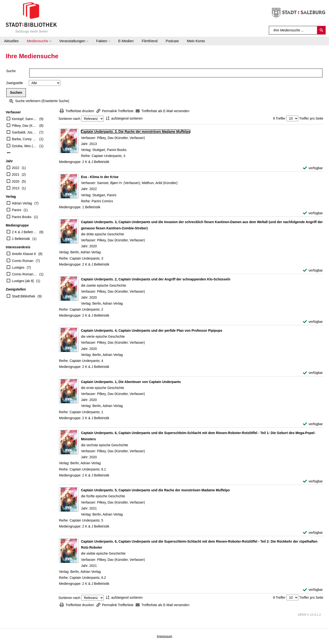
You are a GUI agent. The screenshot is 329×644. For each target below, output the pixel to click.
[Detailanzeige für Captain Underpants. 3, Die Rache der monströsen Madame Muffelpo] (136, 132)
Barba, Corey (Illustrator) (25, 139)
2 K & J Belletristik (25, 232)
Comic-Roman (23, 261)
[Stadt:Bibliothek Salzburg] (31, 17)
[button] (39, 41)
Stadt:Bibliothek (24, 296)
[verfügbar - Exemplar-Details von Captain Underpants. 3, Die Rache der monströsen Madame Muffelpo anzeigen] (313, 168)
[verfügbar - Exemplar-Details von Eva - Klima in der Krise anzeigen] (313, 213)
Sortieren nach (69, 119)
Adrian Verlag (22, 203)
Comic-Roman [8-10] (25, 274)
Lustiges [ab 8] (23, 281)
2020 (16, 181)
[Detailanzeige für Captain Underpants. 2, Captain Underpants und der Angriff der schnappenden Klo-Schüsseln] (156, 279)
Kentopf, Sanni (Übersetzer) (25, 119)
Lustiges (18, 267)
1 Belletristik (21, 239)
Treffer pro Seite (311, 118)
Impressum (164, 636)
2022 (16, 168)
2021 (16, 174)
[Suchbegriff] (293, 30)
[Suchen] (321, 30)
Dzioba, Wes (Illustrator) (25, 146)
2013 (16, 188)
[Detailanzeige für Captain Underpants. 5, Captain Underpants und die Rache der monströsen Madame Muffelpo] (155, 490)
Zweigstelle (15, 83)
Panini (17, 210)
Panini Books (22, 217)
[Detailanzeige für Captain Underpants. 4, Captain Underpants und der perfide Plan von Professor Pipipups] (152, 331)
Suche (11, 71)
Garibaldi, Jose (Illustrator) (25, 132)
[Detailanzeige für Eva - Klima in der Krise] (100, 177)
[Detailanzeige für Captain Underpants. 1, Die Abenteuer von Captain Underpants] (131, 382)
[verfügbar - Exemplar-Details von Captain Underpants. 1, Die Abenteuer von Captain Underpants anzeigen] (313, 424)
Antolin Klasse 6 (24, 254)
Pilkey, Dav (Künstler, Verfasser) (25, 126)
